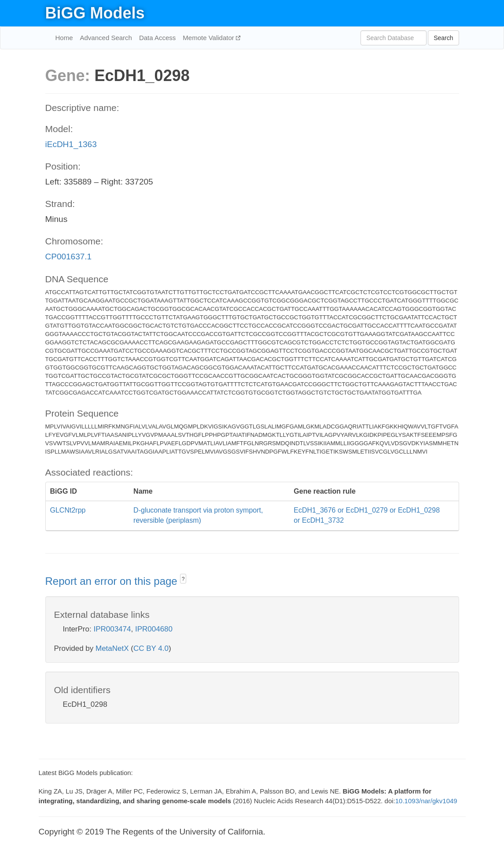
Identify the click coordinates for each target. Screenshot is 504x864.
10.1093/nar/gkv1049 (426, 801)
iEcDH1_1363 (71, 144)
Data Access (157, 38)
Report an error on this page (113, 581)
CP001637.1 (69, 257)
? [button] (183, 579)
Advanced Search (106, 38)
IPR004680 (154, 629)
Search (443, 38)
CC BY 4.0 (151, 648)
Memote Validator (209, 38)
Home (64, 38)
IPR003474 (112, 629)
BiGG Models (95, 13)
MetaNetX (112, 648)
